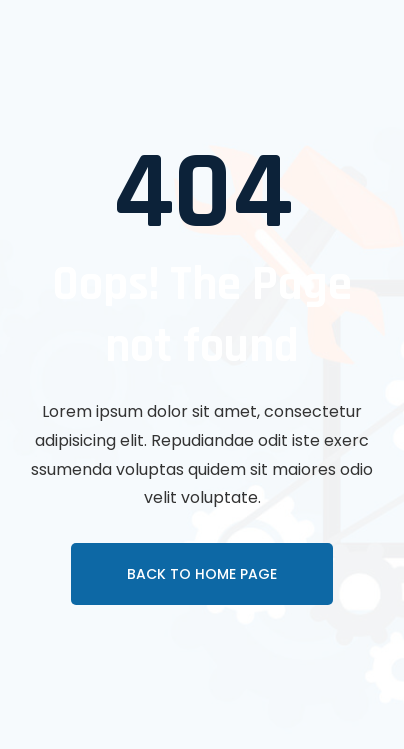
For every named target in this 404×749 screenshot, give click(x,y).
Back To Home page (202, 574)
